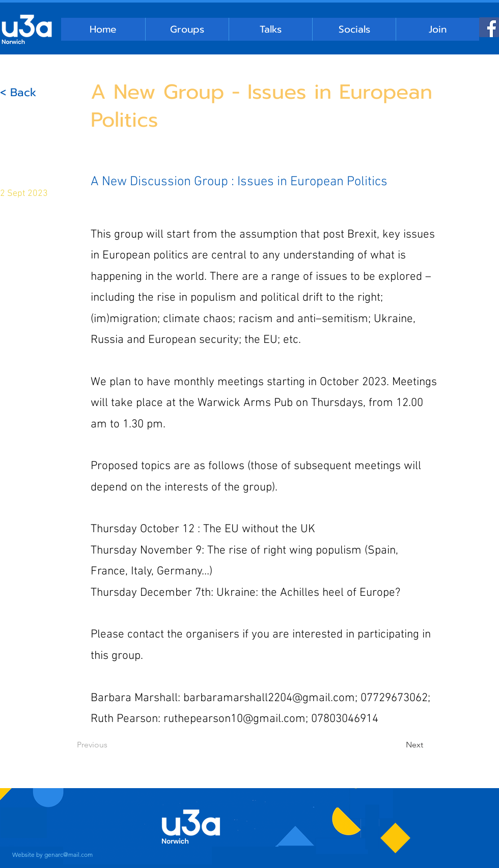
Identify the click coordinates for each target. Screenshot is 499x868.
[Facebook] (489, 27)
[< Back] (34, 93)
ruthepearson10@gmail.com (234, 719)
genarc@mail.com (68, 855)
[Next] (398, 745)
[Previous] (110, 745)
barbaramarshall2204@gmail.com (269, 698)
